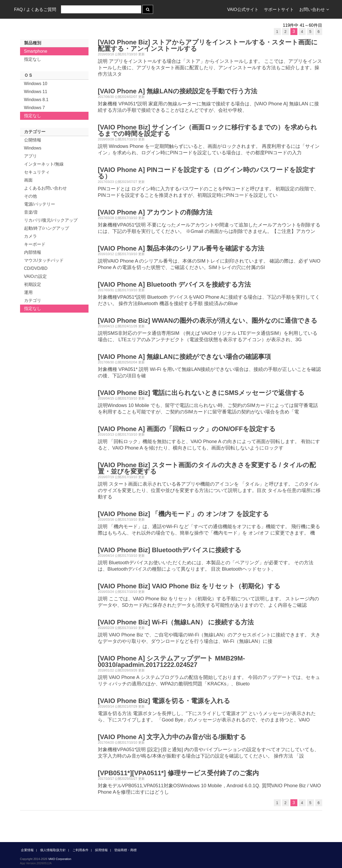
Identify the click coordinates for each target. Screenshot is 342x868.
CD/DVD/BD (36, 268)
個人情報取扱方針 (53, 850)
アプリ (30, 156)
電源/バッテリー (40, 204)
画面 (28, 180)
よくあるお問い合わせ (45, 188)
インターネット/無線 (44, 164)
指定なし (33, 59)
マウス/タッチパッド (44, 260)
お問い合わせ (314, 9)
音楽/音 (31, 212)
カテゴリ (33, 300)
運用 (28, 292)
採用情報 (101, 850)
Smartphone (36, 51)
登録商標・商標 (125, 850)
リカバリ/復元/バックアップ (51, 220)
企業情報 (27, 850)
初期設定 (33, 284)
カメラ (30, 236)
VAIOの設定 (35, 276)
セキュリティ (37, 172)
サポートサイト (279, 9)
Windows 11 (36, 92)
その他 (30, 196)
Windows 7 (34, 108)
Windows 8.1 (36, 100)
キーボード (35, 244)
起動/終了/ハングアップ (47, 228)
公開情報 (33, 140)
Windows (33, 148)
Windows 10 (36, 84)
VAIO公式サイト (243, 9)
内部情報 (33, 252)
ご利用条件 (80, 850)
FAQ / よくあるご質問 (35, 9)
